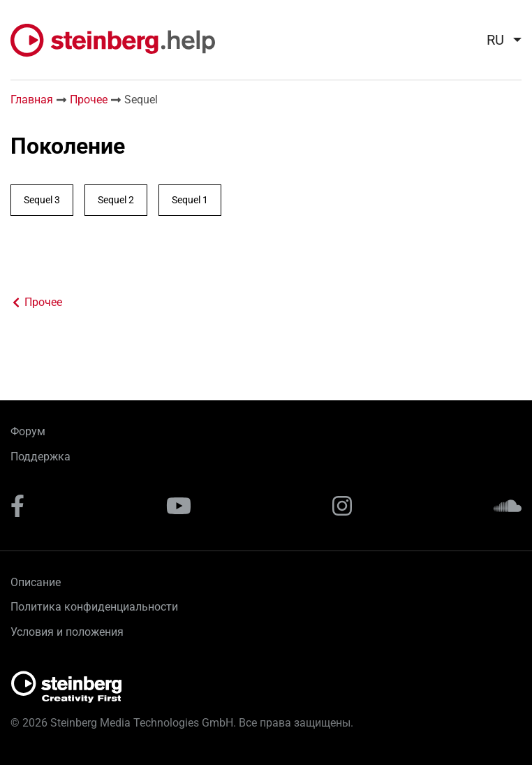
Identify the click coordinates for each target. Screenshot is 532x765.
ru (495, 40)
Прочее (89, 100)
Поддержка (40, 457)
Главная (32, 100)
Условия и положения (67, 632)
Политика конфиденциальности (94, 607)
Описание (36, 582)
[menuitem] (498, 40)
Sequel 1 (190, 200)
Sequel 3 (42, 200)
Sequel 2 (116, 200)
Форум (28, 431)
